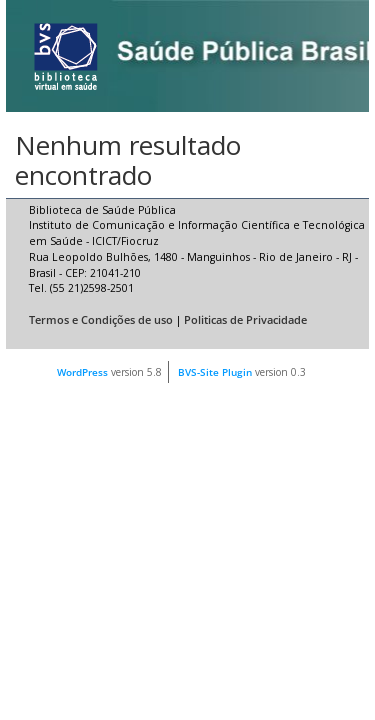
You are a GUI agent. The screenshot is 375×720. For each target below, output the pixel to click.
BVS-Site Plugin (215, 372)
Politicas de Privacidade (245, 320)
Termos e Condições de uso (101, 320)
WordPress (82, 372)
